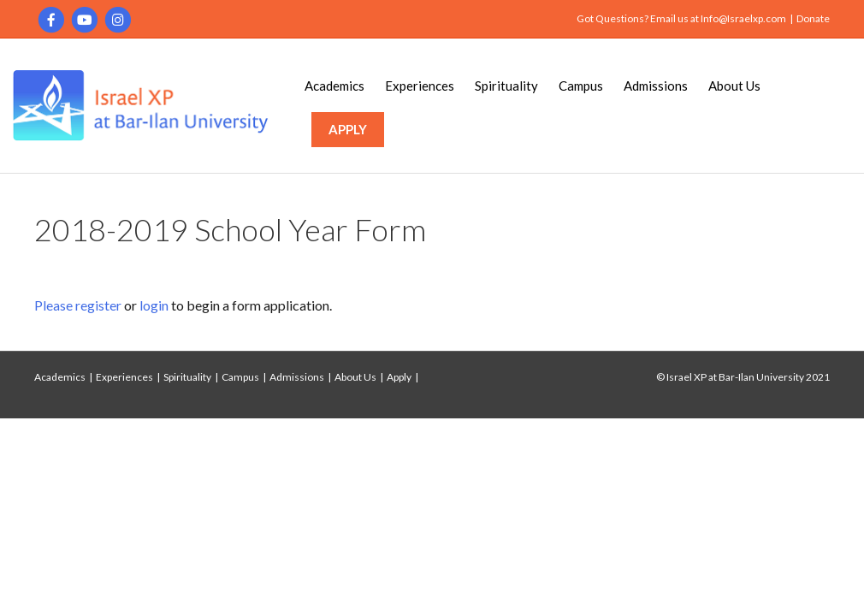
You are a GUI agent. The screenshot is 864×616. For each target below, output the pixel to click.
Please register (78, 305)
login (154, 305)
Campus (581, 86)
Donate (813, 18)
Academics (334, 86)
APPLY (348, 129)
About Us (734, 86)
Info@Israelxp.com (743, 18)
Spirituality (506, 86)
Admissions (656, 86)
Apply (399, 377)
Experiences (420, 86)
